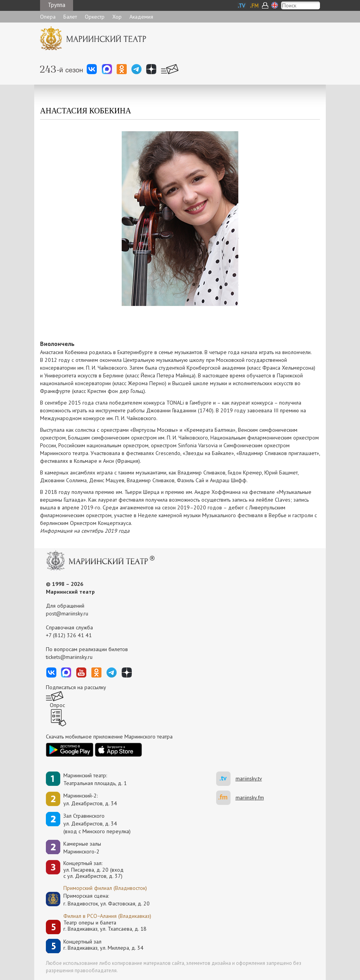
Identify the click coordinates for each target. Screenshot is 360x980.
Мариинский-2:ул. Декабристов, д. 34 (90, 799)
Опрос (57, 705)
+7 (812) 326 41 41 (69, 635)
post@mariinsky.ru (67, 613)
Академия (141, 17)
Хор (117, 17)
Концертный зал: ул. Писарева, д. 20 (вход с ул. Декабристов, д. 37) (93, 870)
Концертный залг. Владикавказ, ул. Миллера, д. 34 (103, 945)
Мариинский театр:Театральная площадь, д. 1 (95, 779)
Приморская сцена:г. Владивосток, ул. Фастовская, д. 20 (98, 900)
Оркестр (95, 17)
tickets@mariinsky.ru (69, 657)
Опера (48, 17)
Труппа (57, 5)
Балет (70, 17)
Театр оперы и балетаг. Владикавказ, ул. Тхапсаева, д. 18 (105, 926)
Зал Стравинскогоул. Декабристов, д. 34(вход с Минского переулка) (97, 824)
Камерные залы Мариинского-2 (82, 848)
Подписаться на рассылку (76, 687)
